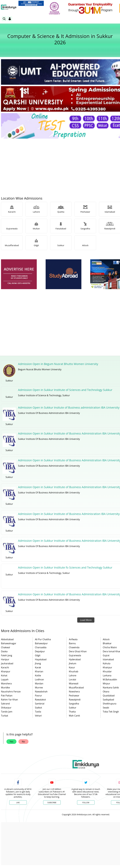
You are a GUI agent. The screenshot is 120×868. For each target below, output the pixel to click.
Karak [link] (38, 667)
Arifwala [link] (73, 639)
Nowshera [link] (74, 692)
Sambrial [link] (40, 704)
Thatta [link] (72, 712)
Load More (86, 620)
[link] (31, 3)
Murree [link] (39, 688)
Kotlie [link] (38, 675)
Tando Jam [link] (7, 712)
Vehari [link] (38, 716)
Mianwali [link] (74, 684)
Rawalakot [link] (40, 700)
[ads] (19, 274)
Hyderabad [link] (75, 659)
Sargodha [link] (74, 704)
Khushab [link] (74, 671)
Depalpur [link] (40, 651)
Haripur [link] (5, 659)
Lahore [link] (73, 675)
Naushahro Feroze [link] (11, 692)
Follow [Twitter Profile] (86, 803)
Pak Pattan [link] (7, 696)
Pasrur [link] (38, 696)
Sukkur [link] (73, 708)
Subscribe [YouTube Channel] (52, 803)
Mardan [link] (39, 684)
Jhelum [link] (73, 663)
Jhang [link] (38, 663)
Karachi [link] (5, 667)
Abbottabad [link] (7, 639)
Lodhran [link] (39, 679)
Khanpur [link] (6, 671)
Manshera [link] (6, 684)
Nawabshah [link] (41, 692)
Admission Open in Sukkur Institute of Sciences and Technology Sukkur (65, 390)
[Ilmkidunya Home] (9, 7)
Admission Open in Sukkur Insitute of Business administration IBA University (69, 407)
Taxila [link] (38, 712)
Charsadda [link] (41, 647)
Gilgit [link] (38, 655)
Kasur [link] (72, 667)
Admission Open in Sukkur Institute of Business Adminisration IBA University (69, 514)
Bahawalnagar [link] (9, 643)
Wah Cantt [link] (74, 716)
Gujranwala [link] (75, 655)
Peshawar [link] (74, 696)
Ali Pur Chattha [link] (43, 639)
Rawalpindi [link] (75, 700)
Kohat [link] (4, 675)
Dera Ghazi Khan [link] (78, 651)
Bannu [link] (72, 643)
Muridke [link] (5, 688)
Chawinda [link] (74, 647)
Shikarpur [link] (6, 708)
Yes (11, 742)
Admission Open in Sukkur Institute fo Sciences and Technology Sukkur (65, 567)
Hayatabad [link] (41, 659)
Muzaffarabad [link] (76, 688)
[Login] (10, 19)
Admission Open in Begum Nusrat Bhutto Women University (58, 364)
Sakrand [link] (5, 704)
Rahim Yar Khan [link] (9, 700)
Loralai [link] (72, 679)
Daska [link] (4, 651)
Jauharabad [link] (7, 663)
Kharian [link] (39, 671)
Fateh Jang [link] (7, 655)
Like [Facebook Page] (18, 803)
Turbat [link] (5, 716)
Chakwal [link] (6, 647)
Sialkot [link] (38, 708)
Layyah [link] (5, 679)
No (23, 742)
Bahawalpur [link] (41, 643)
